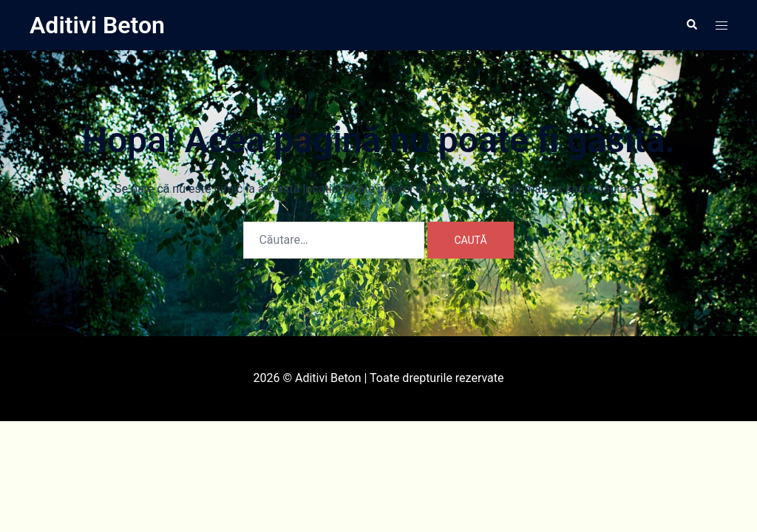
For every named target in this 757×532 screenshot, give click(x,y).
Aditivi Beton (97, 25)
